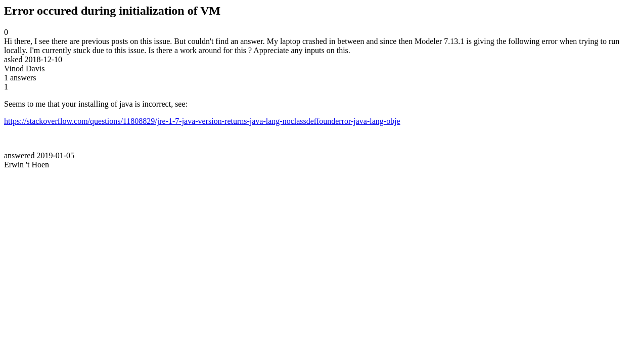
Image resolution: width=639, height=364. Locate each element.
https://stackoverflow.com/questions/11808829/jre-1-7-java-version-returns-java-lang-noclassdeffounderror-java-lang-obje (202, 121)
